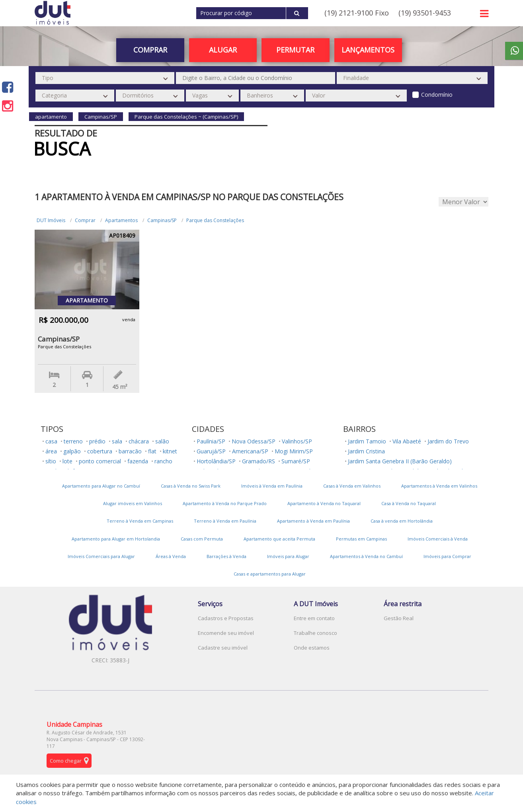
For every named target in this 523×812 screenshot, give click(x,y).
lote (67, 461)
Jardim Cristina (366, 451)
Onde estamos (312, 648)
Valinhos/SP (297, 441)
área (51, 451)
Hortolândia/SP (216, 461)
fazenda (138, 461)
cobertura (100, 451)
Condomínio (437, 95)
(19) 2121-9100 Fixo (357, 13)
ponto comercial (100, 461)
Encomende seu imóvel (226, 633)
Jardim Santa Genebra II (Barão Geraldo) (400, 461)
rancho (163, 461)
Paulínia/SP (211, 441)
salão (162, 441)
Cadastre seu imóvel (223, 648)
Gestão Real (399, 618)
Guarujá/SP (211, 451)
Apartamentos (121, 220)
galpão (72, 451)
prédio (97, 441)
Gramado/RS (259, 461)
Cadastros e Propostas (226, 618)
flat (152, 451)
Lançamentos (368, 50)
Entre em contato (314, 618)
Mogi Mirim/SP (294, 451)
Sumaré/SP (296, 461)
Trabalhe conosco (315, 633)
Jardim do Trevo (448, 441)
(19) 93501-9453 (425, 13)
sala (117, 441)
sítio (51, 461)
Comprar (150, 50)
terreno (73, 441)
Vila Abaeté (407, 441)
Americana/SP (250, 451)
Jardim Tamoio (367, 441)
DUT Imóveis (51, 220)
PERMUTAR (295, 50)
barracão (130, 451)
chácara (139, 441)
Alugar (223, 50)
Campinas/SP (162, 220)
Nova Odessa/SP (254, 441)
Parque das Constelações (215, 220)
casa (51, 441)
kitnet (170, 451)
